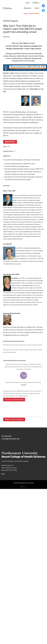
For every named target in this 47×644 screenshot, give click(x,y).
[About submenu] (40, 8)
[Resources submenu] (31, 8)
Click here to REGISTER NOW (14, 400)
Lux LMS (25, 487)
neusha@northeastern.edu (11, 439)
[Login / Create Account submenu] (40, 13)
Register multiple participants (14, 419)
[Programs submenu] (40, 3)
